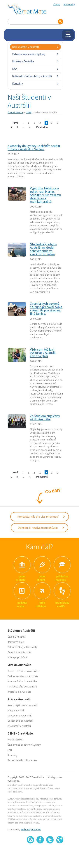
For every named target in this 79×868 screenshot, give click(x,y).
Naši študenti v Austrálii (35, 47)
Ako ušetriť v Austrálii (19, 726)
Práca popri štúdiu (17, 657)
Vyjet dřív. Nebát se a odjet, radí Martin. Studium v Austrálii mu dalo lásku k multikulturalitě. (45, 195)
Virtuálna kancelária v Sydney (35, 54)
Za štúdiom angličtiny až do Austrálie (45, 417)
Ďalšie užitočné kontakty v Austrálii (35, 76)
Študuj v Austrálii (17, 637)
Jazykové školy (16, 642)
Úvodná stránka (15, 112)
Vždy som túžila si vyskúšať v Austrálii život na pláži (43, 353)
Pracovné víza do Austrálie (22, 681)
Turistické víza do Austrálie (22, 687)
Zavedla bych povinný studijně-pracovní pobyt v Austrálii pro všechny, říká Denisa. (46, 309)
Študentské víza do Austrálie (23, 671)
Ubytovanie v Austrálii (19, 716)
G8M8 (29, 112)
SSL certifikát (50, 851)
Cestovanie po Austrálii (20, 721)
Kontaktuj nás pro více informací (41, 517)
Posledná (42, 127)
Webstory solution (31, 829)
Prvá (15, 123)
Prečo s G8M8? (16, 740)
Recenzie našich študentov (22, 760)
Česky (57, 4)
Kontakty (35, 84)
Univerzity (32, 647)
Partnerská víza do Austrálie (23, 676)
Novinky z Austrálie (35, 61)
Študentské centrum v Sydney (24, 745)
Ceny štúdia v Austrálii (20, 652)
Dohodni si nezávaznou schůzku (41, 528)
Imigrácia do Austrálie (19, 692)
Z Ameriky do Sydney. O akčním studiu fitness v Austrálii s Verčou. (34, 147)
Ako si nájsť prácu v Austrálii (23, 705)
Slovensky (69, 4)
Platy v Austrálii (16, 710)
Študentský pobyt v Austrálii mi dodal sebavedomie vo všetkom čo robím (43, 249)
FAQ (35, 69)
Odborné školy (16, 647)
